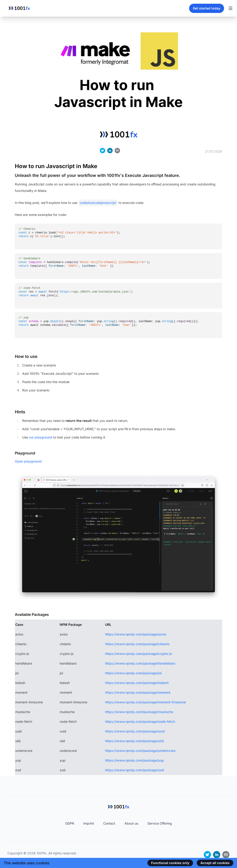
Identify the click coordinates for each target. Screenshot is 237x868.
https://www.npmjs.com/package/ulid (134, 741)
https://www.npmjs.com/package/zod (134, 770)
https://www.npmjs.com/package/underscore (140, 751)
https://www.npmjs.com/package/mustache (139, 712)
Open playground (28, 461)
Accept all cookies (215, 863)
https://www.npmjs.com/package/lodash (137, 683)
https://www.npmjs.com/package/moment (138, 692)
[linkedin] (110, 151)
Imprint (89, 823)
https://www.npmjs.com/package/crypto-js (139, 654)
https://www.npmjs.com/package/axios (136, 634)
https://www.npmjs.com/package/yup (134, 760)
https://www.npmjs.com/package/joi (133, 673)
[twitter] (103, 151)
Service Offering (160, 823)
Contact (109, 823)
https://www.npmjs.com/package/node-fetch (140, 721)
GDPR (70, 823)
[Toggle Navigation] (231, 8)
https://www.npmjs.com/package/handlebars (140, 663)
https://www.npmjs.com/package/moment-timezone (145, 702)
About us (131, 823)
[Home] (19, 8)
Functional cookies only (170, 863)
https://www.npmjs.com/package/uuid (135, 731)
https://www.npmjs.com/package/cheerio (137, 644)
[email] (117, 151)
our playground (41, 437)
